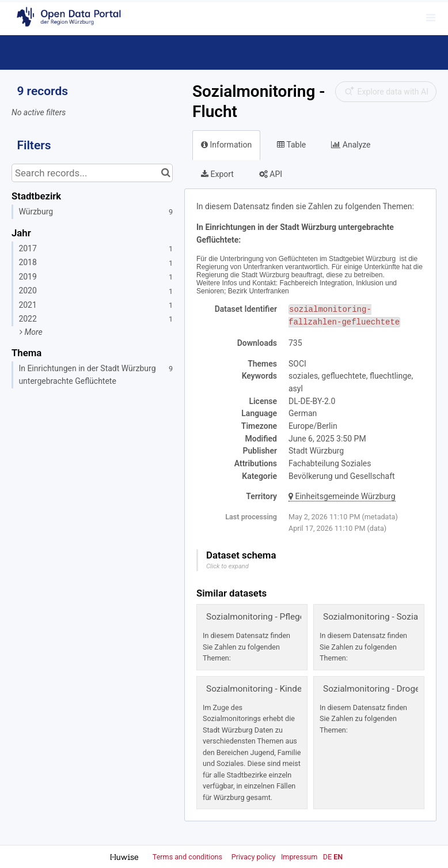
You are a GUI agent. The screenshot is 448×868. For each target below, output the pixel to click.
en (338, 857)
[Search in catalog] (166, 173)
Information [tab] (226, 145)
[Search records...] (92, 173)
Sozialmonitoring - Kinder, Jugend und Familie (296, 689)
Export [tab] (217, 174)
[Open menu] (431, 17)
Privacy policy (255, 857)
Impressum (299, 857)
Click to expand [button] (227, 566)
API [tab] (271, 174)
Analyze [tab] (351, 145)
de (327, 857)
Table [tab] (291, 145)
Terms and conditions (188, 857)
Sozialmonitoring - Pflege (255, 617)
